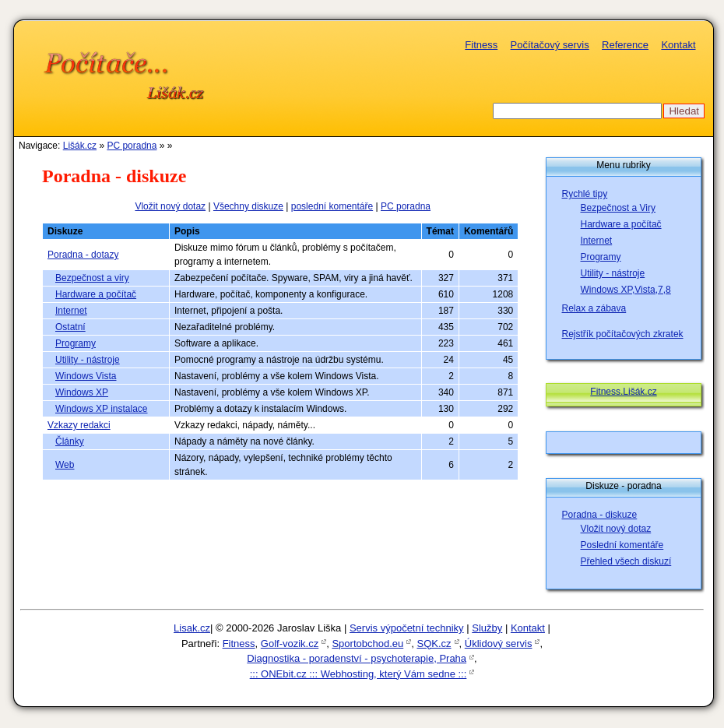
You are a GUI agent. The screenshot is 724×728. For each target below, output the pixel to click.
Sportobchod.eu (367, 644)
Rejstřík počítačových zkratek (623, 334)
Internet (71, 311)
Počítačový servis (550, 45)
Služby (487, 628)
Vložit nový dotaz (170, 206)
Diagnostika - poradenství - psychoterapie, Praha (357, 658)
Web (65, 465)
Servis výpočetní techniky (407, 628)
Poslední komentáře (622, 545)
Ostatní (70, 327)
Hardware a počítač (96, 294)
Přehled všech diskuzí (626, 561)
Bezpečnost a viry (92, 278)
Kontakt (678, 45)
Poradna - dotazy (83, 255)
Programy (76, 343)
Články (70, 441)
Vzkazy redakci (79, 425)
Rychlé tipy (585, 194)
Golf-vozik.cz (290, 644)
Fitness (481, 45)
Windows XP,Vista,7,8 (626, 290)
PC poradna (132, 146)
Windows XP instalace (102, 409)
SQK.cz (434, 644)
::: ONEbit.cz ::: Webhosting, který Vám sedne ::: (358, 674)
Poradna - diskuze (600, 515)
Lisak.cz (192, 628)
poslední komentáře (332, 206)
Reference (625, 45)
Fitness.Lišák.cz (623, 392)
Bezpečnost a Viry (619, 208)
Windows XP (82, 392)
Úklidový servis (499, 644)
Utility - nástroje (88, 360)
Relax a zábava (594, 308)
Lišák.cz (80, 146)
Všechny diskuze (248, 206)
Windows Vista (86, 376)
